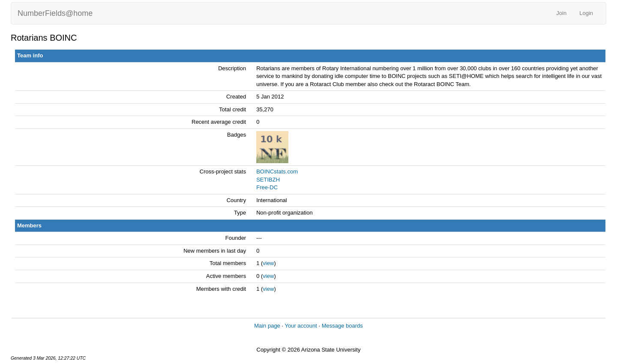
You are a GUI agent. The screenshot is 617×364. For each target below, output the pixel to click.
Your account (301, 326)
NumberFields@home (55, 13)
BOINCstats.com (277, 172)
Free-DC (267, 187)
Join (561, 13)
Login (586, 13)
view (268, 263)
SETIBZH (268, 180)
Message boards (342, 326)
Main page (267, 326)
